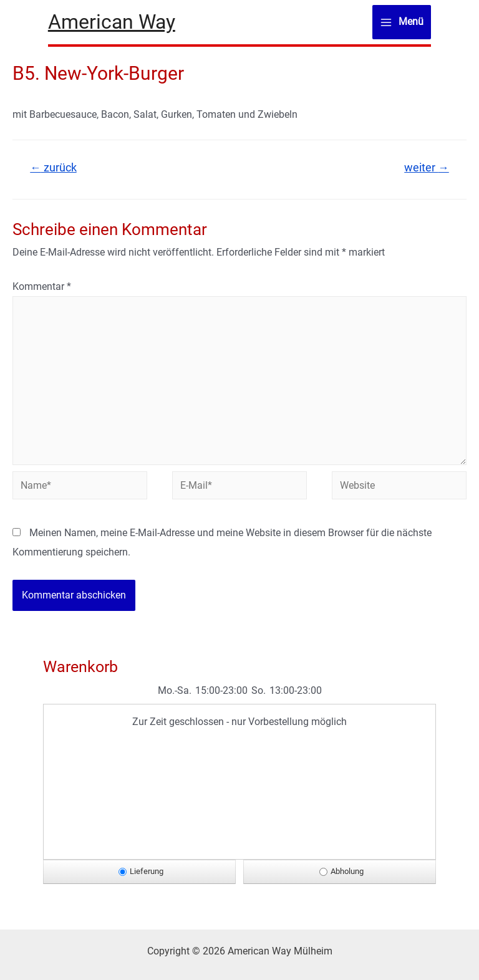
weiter (427, 168)
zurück (53, 168)
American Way (112, 22)
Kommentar (42, 286)
